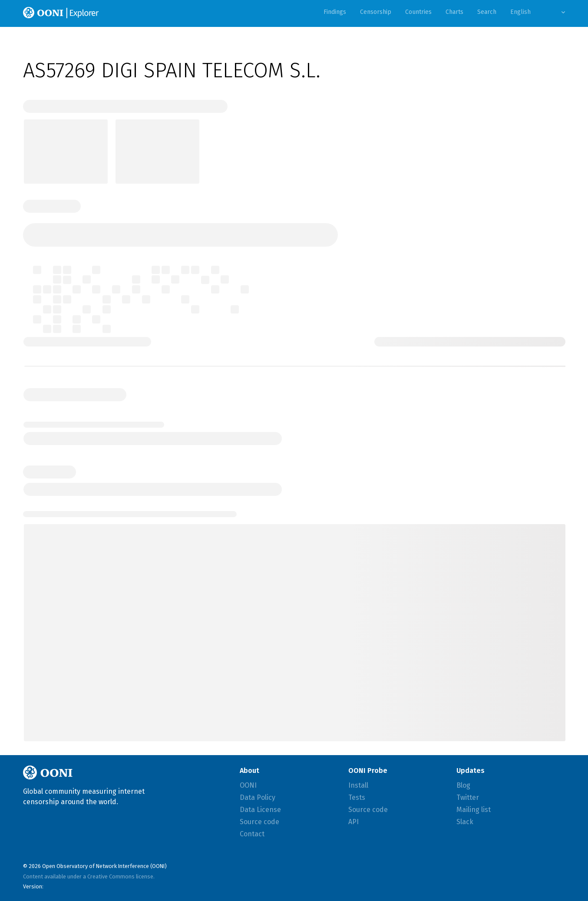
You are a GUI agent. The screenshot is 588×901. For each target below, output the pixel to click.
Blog (463, 785)
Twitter (468, 797)
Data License (260, 810)
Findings (335, 12)
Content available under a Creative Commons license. (89, 876)
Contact (252, 834)
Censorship (376, 12)
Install (358, 785)
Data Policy (258, 797)
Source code (259, 822)
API (353, 822)
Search (487, 12)
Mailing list (474, 810)
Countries (418, 12)
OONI (248, 785)
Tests (357, 797)
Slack (465, 822)
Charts (454, 12)
